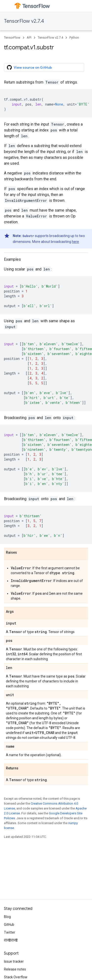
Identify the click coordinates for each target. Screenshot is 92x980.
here (75, 242)
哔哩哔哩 (11, 940)
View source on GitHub (29, 67)
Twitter (10, 932)
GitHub (9, 925)
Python (74, 38)
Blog (7, 917)
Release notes (15, 969)
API (29, 38)
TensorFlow (12, 38)
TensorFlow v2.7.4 (24, 21)
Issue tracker (14, 961)
